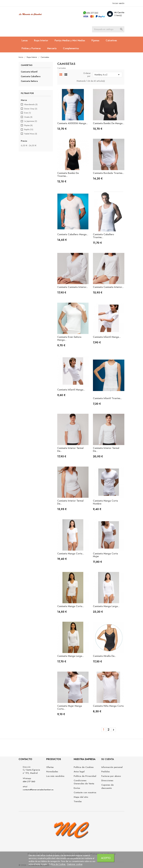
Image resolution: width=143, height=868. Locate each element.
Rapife (29, 130)
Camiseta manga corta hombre (105, 502)
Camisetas (27, 65)
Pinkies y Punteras (31, 48)
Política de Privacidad (85, 776)
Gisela (28, 117)
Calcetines (111, 40)
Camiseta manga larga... (106, 606)
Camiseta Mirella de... (104, 656)
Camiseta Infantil (29, 72)
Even (28, 113)
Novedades (52, 772)
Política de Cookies (57, 864)
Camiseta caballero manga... (73, 234)
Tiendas (78, 801)
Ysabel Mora (31, 134)
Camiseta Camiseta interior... (73, 287)
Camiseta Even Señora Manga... (69, 338)
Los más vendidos (55, 776)
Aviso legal (79, 772)
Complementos (71, 48)
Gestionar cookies (75, 864)
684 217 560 (92, 13)
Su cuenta (108, 759)
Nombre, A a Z (108, 75)
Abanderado (31, 104)
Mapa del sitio (81, 797)
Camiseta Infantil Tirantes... (107, 398)
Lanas (25, 40)
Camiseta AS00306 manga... (73, 123)
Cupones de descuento (107, 786)
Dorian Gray (31, 109)
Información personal (112, 767)
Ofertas (50, 767)
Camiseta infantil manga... (107, 337)
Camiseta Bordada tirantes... (108, 173)
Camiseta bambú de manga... (109, 123)
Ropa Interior (41, 40)
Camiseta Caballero (31, 76)
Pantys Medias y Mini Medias (70, 40)
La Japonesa (31, 121)
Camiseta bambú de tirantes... (68, 175)
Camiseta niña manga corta (108, 706)
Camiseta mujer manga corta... (70, 707)
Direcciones (107, 781)
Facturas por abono (111, 776)
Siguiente (113, 730)
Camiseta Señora (29, 81)
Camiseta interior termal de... (70, 450)
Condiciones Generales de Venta (84, 782)
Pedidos (105, 772)
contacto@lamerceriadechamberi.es (38, 790)
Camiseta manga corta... (71, 554)
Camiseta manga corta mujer (105, 555)
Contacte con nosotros (85, 793)
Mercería (52, 48)
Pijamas (95, 40)
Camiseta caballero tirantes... (104, 236)
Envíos (77, 788)
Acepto (106, 858)
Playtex (28, 125)
